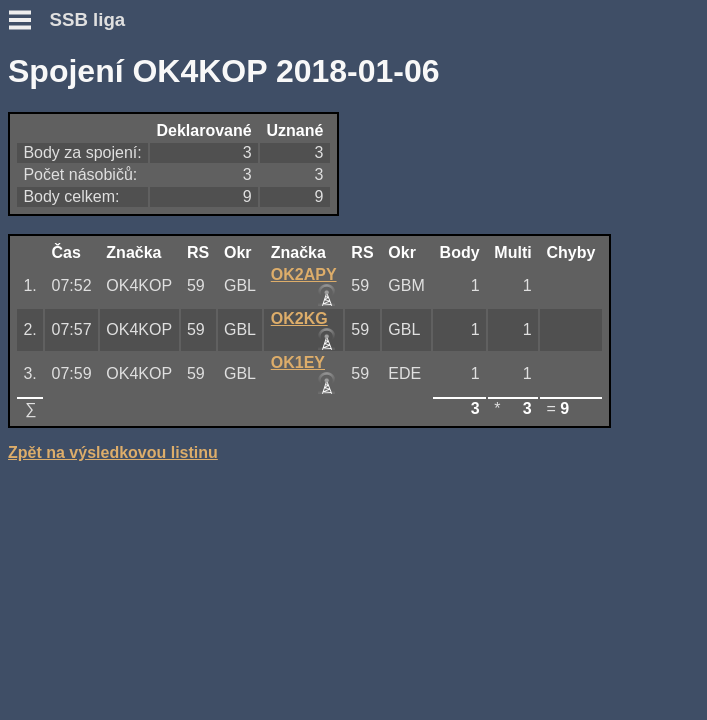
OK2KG (299, 318)
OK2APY (304, 274)
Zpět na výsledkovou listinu (113, 452)
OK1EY (298, 362)
